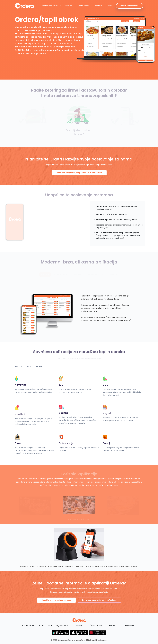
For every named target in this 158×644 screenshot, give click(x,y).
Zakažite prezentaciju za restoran (56, 600)
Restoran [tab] (19, 366)
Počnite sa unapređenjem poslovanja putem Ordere (79, 173)
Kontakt (98, 6)
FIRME (21, 43)
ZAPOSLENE (23, 50)
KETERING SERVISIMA (25, 34)
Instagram (101, 640)
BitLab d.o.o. (63, 640)
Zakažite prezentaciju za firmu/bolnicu (99, 600)
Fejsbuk (91, 640)
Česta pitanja (84, 6)
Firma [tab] (30, 366)
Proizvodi (69, 6)
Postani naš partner (51, 6)
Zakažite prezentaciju (130, 6)
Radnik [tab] (39, 366)
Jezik (109, 6)
